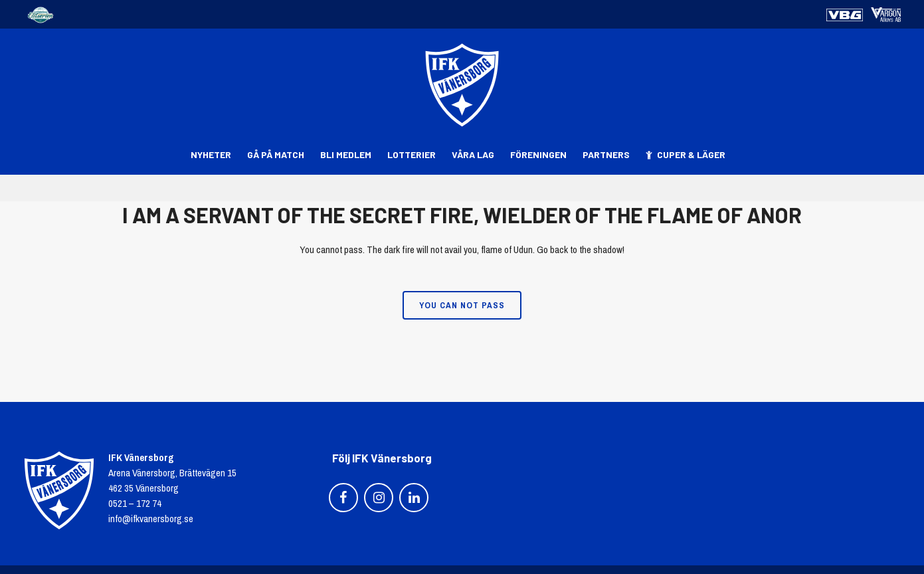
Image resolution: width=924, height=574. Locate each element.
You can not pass (462, 305)
